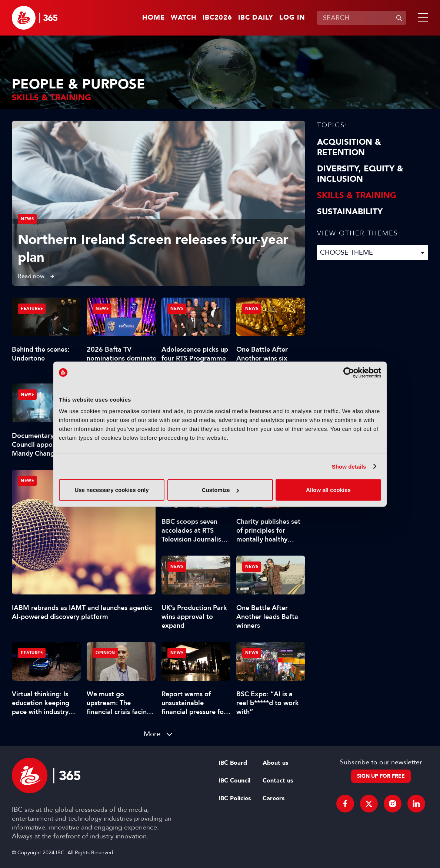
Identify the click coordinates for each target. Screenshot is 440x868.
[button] (421, 18)
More (152, 734)
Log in (292, 18)
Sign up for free (381, 776)
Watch (184, 18)
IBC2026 (217, 18)
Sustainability (350, 212)
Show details (349, 466)
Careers (274, 798)
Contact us (278, 781)
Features (32, 309)
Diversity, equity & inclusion (360, 174)
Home (154, 18)
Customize (220, 490)
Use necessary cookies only (111, 490)
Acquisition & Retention (349, 147)
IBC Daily (256, 18)
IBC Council (234, 781)
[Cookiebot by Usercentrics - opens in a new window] (349, 372)
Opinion (105, 653)
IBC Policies (235, 798)
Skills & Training (357, 195)
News (27, 219)
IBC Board (233, 763)
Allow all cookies (328, 490)
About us (275, 763)
